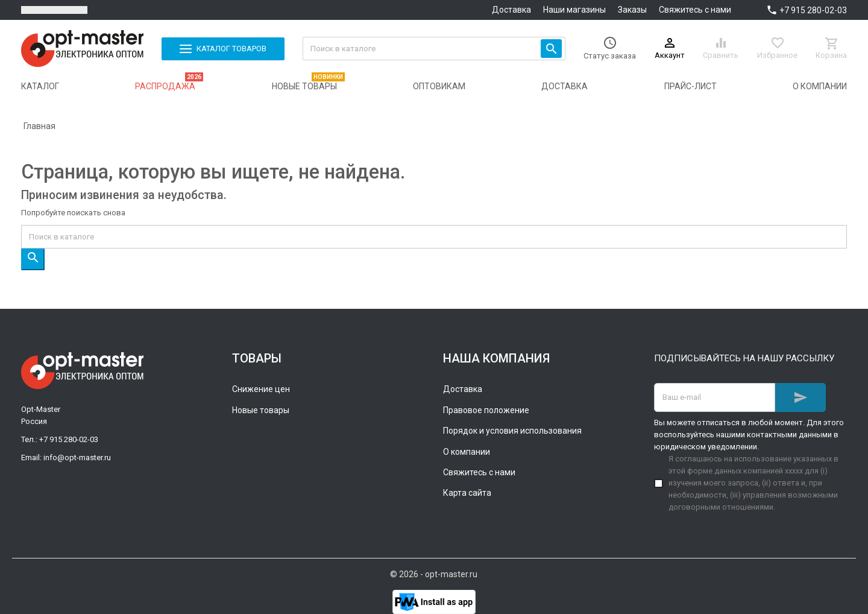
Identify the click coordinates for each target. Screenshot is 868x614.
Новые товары (261, 410)
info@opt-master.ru (77, 457)
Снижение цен (261, 389)
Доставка (511, 10)
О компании (467, 452)
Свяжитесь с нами (695, 10)
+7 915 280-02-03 (813, 10)
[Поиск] (434, 49)
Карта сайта (467, 493)
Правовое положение (486, 410)
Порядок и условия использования (512, 431)
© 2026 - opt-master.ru (434, 574)
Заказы (632, 10)
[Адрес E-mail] (715, 397)
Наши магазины (574, 10)
